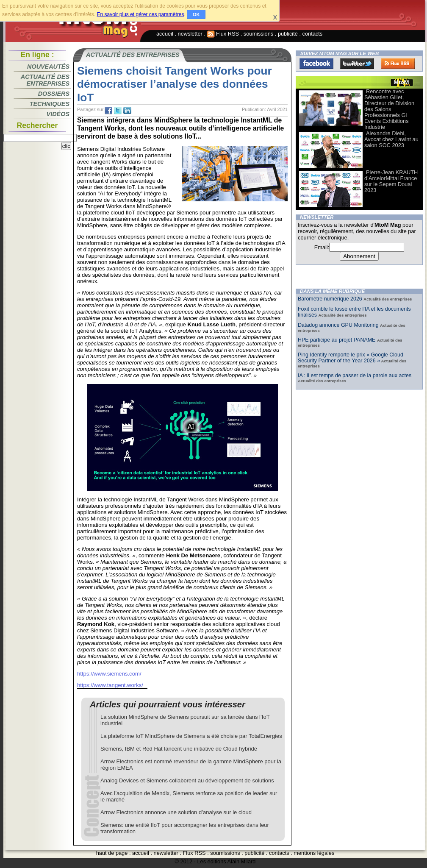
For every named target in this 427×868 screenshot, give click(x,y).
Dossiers (54, 94)
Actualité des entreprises (45, 80)
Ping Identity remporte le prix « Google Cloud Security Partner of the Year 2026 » (351, 358)
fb (108, 111)
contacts (313, 34)
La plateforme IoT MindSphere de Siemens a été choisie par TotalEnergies (191, 736)
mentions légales (314, 853)
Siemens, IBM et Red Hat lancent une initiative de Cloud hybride (179, 749)
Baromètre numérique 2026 (331, 299)
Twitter (357, 64)
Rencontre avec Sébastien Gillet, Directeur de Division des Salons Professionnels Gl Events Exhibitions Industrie (389, 109)
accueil (165, 34)
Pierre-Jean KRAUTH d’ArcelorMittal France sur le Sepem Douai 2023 (391, 181)
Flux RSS (223, 34)
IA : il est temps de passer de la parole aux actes (355, 376)
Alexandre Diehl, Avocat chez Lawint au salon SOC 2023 (391, 139)
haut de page (112, 853)
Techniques (50, 104)
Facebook (316, 64)
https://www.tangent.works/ (110, 685)
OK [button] (196, 14)
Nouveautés (48, 67)
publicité (288, 34)
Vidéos (58, 114)
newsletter (190, 34)
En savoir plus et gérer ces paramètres (140, 14)
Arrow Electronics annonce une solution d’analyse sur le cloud (176, 812)
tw (118, 111)
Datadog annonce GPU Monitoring (339, 325)
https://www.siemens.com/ (109, 674)
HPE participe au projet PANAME (337, 340)
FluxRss (398, 64)
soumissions (258, 34)
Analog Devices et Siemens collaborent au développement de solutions (187, 780)
